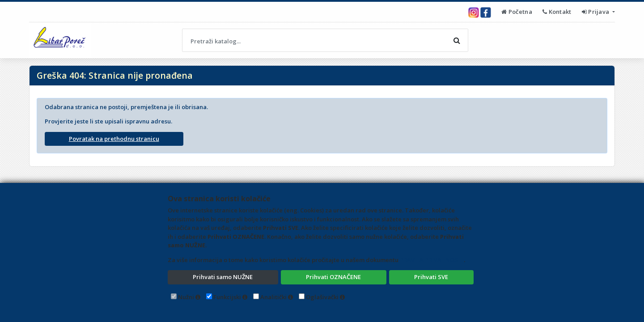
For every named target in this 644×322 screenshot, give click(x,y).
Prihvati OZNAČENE (333, 277)
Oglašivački (322, 297)
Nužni (186, 297)
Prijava (596, 12)
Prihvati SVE (431, 277)
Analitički (273, 297)
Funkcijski (227, 297)
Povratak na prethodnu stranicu (114, 139)
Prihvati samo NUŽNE (223, 277)
